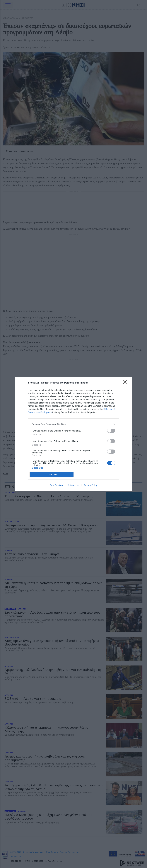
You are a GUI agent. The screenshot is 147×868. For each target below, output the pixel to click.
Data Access (73, 485)
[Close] (126, 383)
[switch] (111, 431)
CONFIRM (52, 475)
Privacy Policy (91, 485)
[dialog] (73, 434)
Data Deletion (56, 485)
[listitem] (73, 424)
